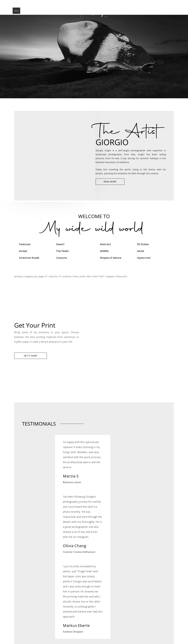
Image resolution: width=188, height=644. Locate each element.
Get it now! (31, 356)
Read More (110, 182)
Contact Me (60, 11)
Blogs (37, 11)
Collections (47, 11)
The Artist (27, 11)
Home (16, 11)
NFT (69, 11)
